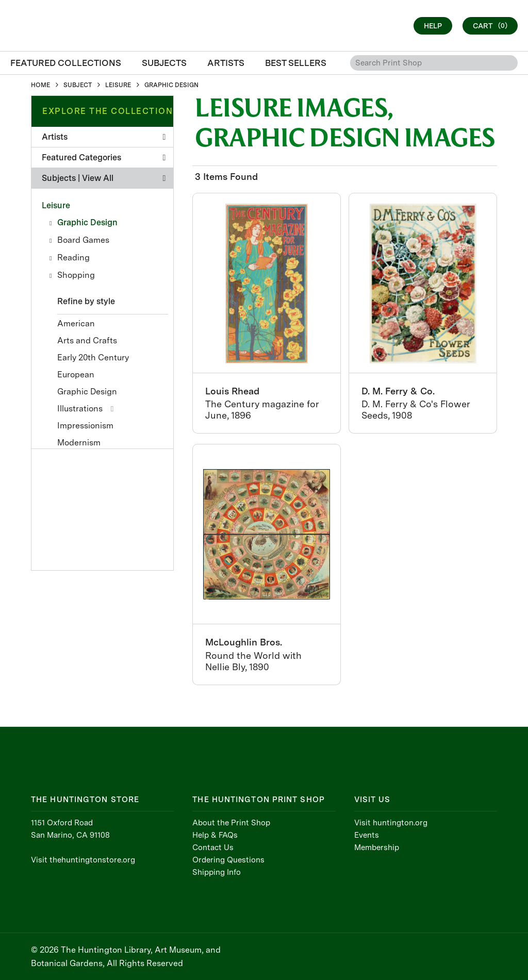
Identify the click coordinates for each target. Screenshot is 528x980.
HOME (40, 85)
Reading (73, 258)
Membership (377, 848)
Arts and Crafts (87, 340)
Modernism (79, 443)
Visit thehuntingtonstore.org (83, 860)
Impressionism (85, 426)
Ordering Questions (228, 860)
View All (98, 178)
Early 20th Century (93, 358)
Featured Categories (104, 157)
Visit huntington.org (391, 823)
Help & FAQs (215, 835)
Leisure (56, 205)
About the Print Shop (231, 823)
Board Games (83, 240)
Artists (104, 137)
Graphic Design (87, 222)
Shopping (76, 275)
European (76, 375)
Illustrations (80, 409)
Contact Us (213, 848)
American (76, 323)
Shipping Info (217, 872)
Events (367, 835)
